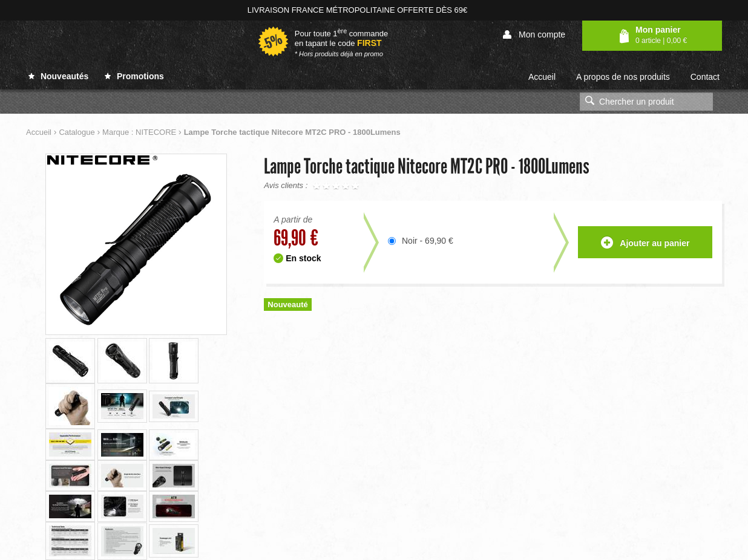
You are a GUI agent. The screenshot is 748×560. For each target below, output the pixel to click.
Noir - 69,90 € (428, 241)
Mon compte (534, 35)
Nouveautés (58, 76)
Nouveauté (287, 304)
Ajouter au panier (645, 243)
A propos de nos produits (623, 77)
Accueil (542, 77)
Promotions (134, 76)
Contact (705, 77)
